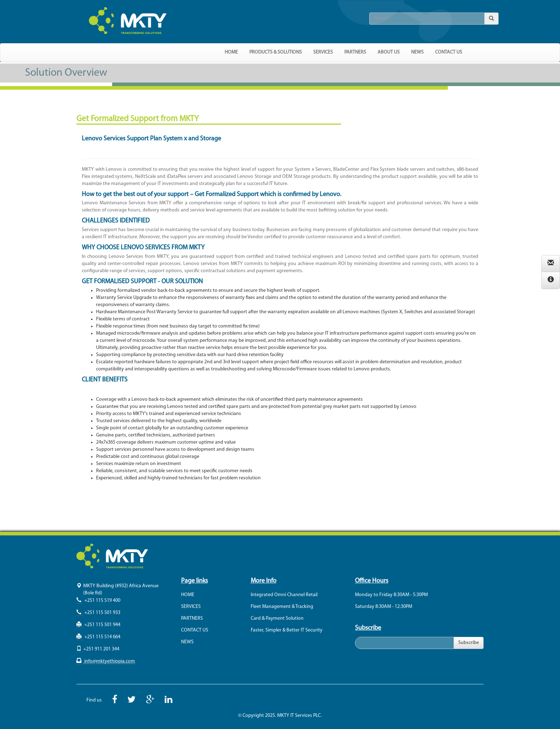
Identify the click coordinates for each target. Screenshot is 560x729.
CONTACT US (449, 52)
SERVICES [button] (323, 52)
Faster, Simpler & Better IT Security (287, 630)
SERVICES (191, 607)
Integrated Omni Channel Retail (284, 595)
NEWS (417, 52)
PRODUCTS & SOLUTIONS (276, 52)
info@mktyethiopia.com (109, 661)
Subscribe (469, 643)
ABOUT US (389, 52)
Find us (94, 700)
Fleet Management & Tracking (282, 607)
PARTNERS (355, 52)
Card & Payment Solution (277, 618)
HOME (231, 52)
